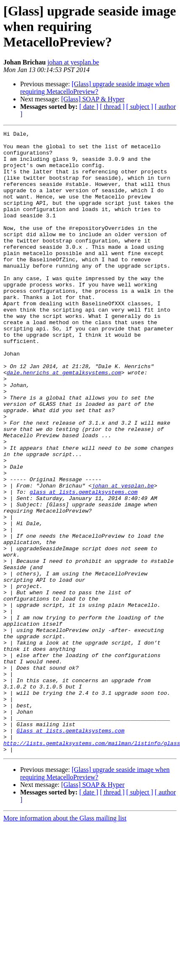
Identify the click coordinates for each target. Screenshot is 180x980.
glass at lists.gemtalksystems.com (83, 565)
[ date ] (89, 107)
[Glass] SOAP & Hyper (93, 99)
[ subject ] (140, 107)
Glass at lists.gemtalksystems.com (70, 851)
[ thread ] (112, 107)
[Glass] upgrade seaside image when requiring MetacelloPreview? (95, 88)
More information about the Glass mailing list (65, 943)
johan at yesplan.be (73, 62)
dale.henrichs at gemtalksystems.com (64, 421)
